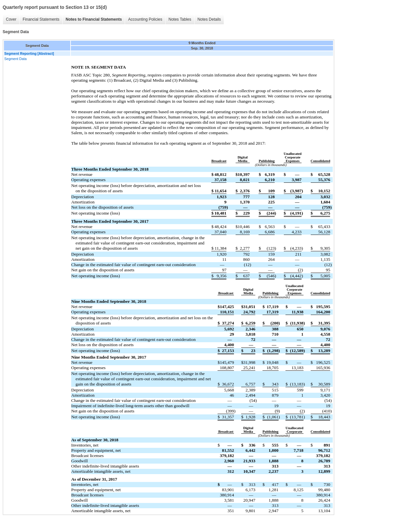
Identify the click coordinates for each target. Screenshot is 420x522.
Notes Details (209, 19)
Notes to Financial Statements (94, 19)
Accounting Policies (145, 19)
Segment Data (15, 59)
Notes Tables (180, 19)
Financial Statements (41, 19)
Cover (11, 19)
